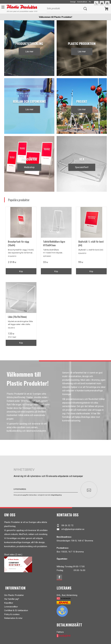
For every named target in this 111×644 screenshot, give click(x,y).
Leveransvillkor (11, 605)
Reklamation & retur (13, 617)
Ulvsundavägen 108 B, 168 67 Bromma (75, 539)
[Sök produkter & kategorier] (65, 9)
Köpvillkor (9, 602)
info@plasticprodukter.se (70, 528)
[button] (2, 8)
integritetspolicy (56, 494)
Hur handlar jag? (12, 598)
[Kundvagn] (106, 9)
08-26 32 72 (65, 524)
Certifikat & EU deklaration (16, 609)
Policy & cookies (12, 613)
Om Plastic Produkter (14, 594)
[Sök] (85, 9)
